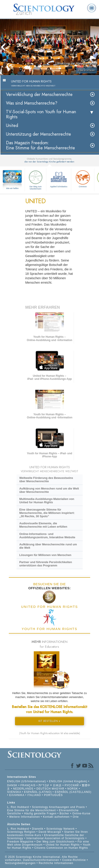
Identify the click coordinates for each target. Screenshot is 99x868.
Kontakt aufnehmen (56, 817)
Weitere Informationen (25, 817)
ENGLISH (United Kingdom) (68, 781)
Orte (76, 817)
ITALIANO (34, 795)
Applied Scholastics (59, 178)
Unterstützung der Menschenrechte (38, 134)
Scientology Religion (21, 832)
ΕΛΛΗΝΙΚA (17, 795)
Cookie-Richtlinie (74, 860)
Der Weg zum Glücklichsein (35, 179)
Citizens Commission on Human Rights (61, 848)
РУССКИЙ (72, 785)
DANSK (12, 785)
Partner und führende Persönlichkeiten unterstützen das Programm (46, 564)
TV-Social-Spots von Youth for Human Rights (41, 114)
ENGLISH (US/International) (26, 781)
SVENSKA (14, 792)
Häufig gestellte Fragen (40, 813)
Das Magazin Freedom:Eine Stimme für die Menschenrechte (40, 145)
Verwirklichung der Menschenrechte (39, 95)
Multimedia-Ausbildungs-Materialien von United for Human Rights (47, 501)
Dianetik (38, 829)
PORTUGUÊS (53, 795)
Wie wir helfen (12, 188)
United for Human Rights (63, 845)
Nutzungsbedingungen (20, 863)
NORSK (73, 789)
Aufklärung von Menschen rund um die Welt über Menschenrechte (49, 490)
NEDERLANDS (23, 789)
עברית (44, 785)
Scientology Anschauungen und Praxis (58, 807)
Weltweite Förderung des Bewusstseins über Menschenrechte (46, 480)
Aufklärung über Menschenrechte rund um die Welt (48, 546)
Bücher (64, 813)
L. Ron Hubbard (18, 807)
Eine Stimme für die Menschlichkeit (31, 810)
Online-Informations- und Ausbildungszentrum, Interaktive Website (47, 536)
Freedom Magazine (20, 842)
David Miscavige (50, 832)
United (12, 126)
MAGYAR (58, 789)
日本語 (57, 785)
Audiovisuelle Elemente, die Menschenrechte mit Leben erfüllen (43, 525)
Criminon (83, 178)
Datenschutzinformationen (41, 860)
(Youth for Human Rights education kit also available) (50, 733)
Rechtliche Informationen (56, 863)
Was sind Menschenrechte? (32, 103)
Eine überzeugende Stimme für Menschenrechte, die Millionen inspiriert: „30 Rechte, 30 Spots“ (47, 513)
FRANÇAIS (28, 785)
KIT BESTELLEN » (49, 721)
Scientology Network (60, 829)
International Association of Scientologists (55, 838)
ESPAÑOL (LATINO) (38, 792)
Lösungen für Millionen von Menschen (45, 555)
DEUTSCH (44, 789)
